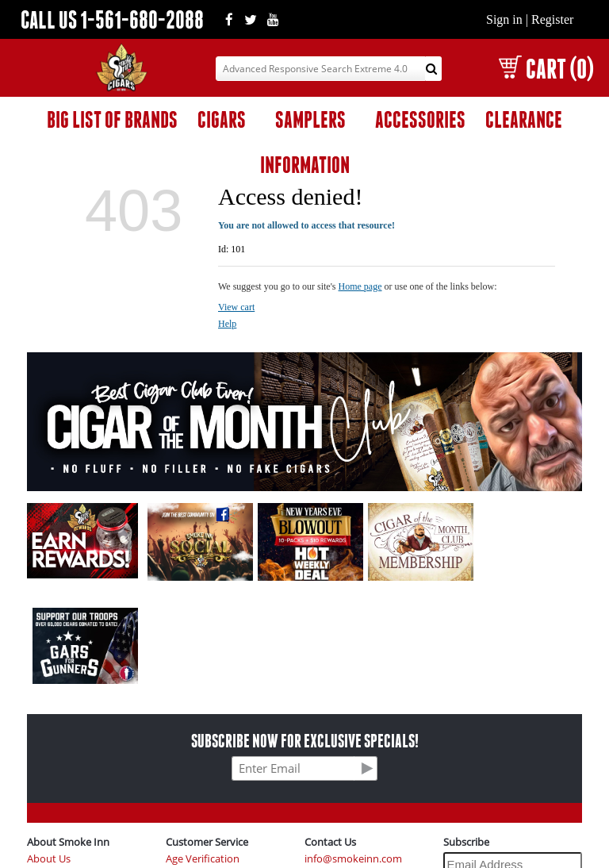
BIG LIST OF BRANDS (112, 119)
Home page (360, 286)
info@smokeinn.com (353, 859)
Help (227, 324)
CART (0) (546, 69)
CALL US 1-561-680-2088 (112, 19)
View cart (236, 307)
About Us (49, 859)
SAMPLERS (310, 119)
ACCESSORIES (420, 119)
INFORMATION (305, 165)
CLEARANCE (524, 119)
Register (552, 19)
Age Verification (203, 859)
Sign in (504, 19)
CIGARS (222, 119)
